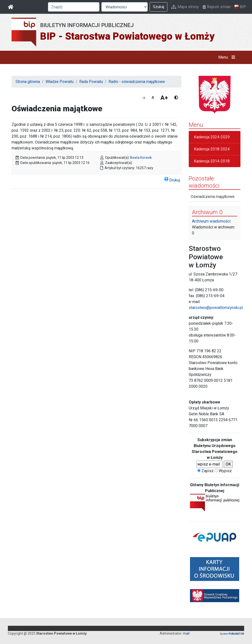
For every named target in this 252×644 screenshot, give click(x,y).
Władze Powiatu (60, 82)
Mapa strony (185, 7)
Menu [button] (228, 57)
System (232, 634)
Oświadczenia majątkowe (213, 197)
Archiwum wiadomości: (212, 221)
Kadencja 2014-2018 (212, 161)
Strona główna (28, 82)
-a (143, 98)
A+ (164, 98)
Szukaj (158, 7)
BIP (240, 7)
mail (186, 633)
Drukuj (172, 179)
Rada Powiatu (91, 82)
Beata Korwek (141, 158)
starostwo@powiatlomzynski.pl (216, 308)
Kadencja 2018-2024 (212, 149)
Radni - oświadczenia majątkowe (137, 82)
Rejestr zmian (217, 7)
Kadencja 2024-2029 (212, 137)
